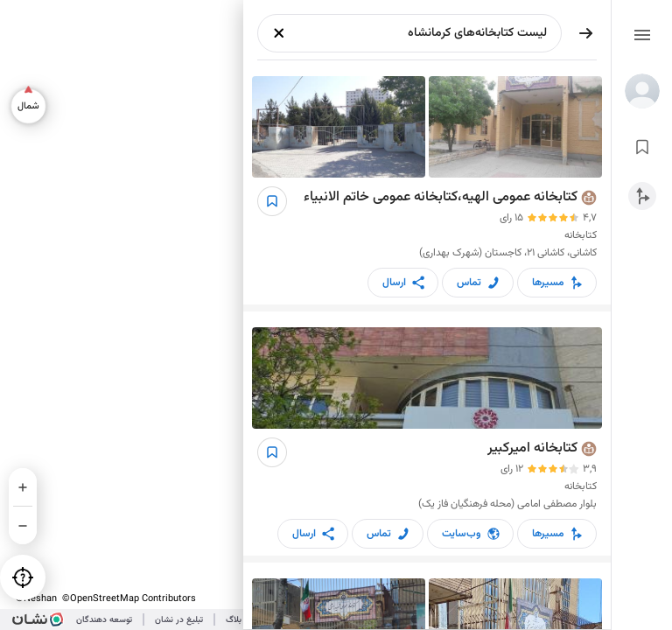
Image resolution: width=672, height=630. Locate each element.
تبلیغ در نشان (179, 620)
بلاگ (234, 620)
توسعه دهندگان (104, 620)
